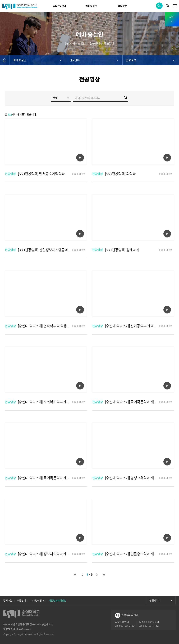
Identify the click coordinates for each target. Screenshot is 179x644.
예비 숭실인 (91, 6)
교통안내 (21, 601)
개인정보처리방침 (57, 601)
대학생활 (122, 6)
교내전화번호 (37, 601)
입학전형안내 (59, 6)
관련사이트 (161, 601)
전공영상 (131, 60)
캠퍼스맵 (8, 601)
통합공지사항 (159, 6)
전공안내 (74, 60)
